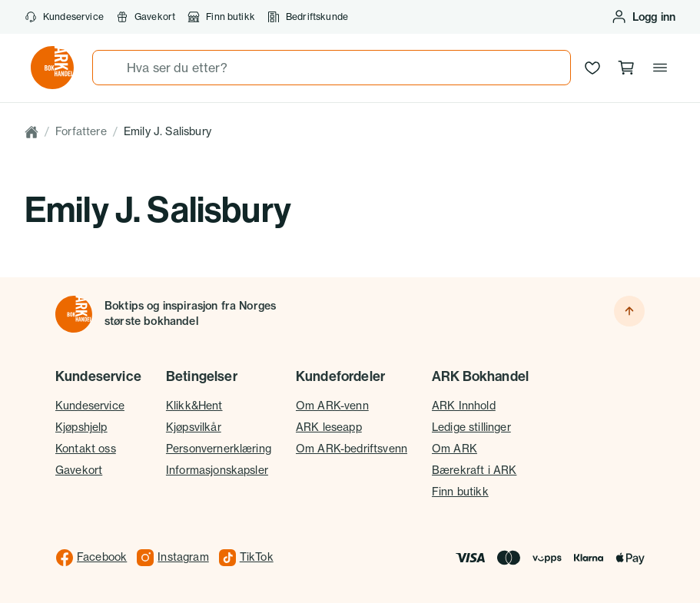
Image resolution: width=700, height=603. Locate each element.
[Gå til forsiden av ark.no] (52, 68)
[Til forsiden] (74, 314)
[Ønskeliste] (592, 68)
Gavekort (146, 17)
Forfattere (81, 131)
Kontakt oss (86, 449)
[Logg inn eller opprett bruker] (643, 17)
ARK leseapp (329, 427)
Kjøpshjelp (81, 427)
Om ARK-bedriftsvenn (352, 449)
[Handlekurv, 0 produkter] (626, 68)
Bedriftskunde (308, 17)
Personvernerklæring (219, 449)
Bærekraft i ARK (474, 470)
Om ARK (455, 449)
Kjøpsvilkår (194, 427)
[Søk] (110, 68)
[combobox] (332, 68)
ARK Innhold (464, 406)
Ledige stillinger (471, 427)
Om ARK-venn (332, 406)
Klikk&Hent (194, 406)
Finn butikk (221, 17)
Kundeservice (64, 17)
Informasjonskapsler (217, 470)
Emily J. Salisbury (168, 131)
